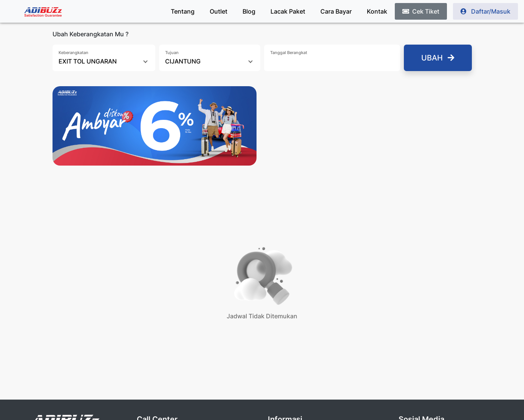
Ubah (438, 58)
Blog (249, 11)
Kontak (377, 11)
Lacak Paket (288, 11)
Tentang (183, 11)
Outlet (219, 11)
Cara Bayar (336, 11)
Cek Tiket (421, 11)
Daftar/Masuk (485, 11)
